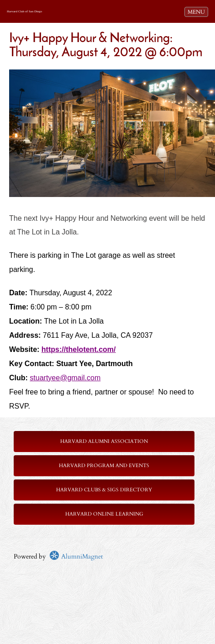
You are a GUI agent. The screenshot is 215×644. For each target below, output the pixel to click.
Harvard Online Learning (104, 514)
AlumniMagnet (76, 556)
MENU (198, 11)
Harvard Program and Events (104, 466)
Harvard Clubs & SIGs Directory (104, 490)
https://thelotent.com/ (79, 349)
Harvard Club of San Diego (24, 11)
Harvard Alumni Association (104, 441)
